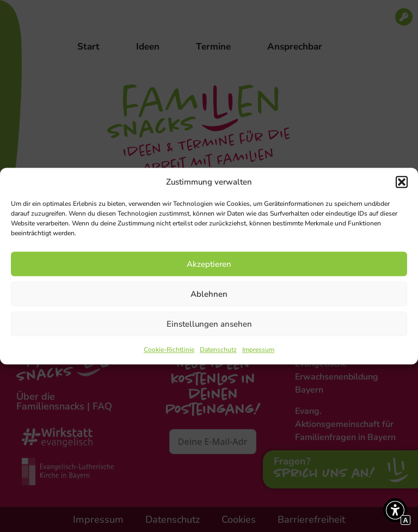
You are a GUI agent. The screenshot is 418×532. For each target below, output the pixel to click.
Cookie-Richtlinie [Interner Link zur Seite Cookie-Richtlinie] (169, 350)
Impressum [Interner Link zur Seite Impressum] (258, 350)
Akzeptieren (209, 264)
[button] (402, 182)
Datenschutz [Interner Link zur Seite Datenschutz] (218, 350)
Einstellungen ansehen (209, 324)
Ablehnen (209, 294)
